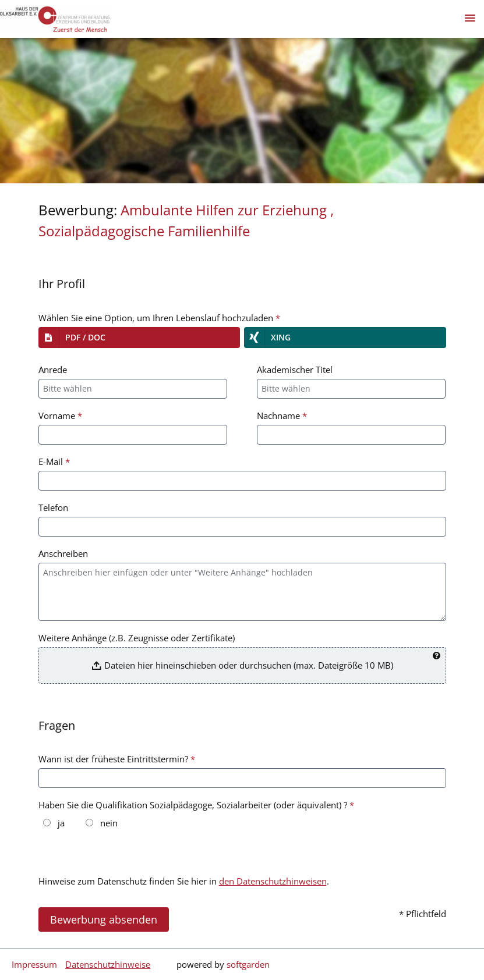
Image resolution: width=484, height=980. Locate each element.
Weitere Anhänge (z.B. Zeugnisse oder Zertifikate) (137, 638)
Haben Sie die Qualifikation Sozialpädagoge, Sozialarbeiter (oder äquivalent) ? (196, 805)
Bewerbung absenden (104, 919)
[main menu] (470, 18)
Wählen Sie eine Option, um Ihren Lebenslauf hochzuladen (159, 318)
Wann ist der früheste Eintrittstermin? (117, 759)
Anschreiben (63, 553)
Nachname (282, 416)
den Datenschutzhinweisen (273, 881)
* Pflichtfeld (423, 914)
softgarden (248, 964)
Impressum (34, 964)
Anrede (53, 370)
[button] (139, 338)
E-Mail (54, 461)
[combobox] (133, 389)
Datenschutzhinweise (108, 964)
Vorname (60, 416)
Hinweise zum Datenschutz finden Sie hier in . (184, 881)
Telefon (53, 507)
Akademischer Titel (295, 370)
